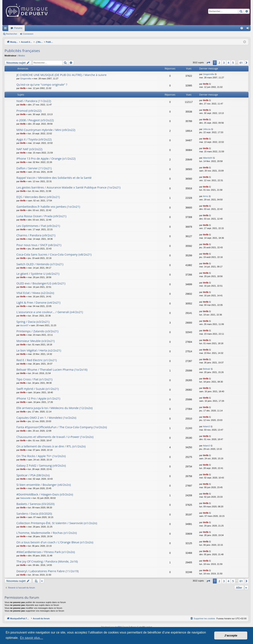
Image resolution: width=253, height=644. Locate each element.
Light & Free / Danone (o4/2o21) (38, 302)
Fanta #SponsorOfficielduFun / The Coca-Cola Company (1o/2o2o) (62, 427)
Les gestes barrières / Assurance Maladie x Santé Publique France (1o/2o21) (68, 187)
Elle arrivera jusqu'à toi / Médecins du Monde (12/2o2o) (54, 408)
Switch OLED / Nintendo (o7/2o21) (40, 264)
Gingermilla (26, 79)
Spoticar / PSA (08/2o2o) (33, 475)
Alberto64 (208, 158)
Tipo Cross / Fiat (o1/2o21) (34, 379)
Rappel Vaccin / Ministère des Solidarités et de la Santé (54, 178)
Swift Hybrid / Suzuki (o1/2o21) (38, 389)
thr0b (23, 88)
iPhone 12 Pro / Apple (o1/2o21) (38, 398)
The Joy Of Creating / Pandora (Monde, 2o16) (47, 561)
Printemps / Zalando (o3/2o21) (37, 331)
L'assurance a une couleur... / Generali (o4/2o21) (50, 312)
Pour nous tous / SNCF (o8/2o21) (39, 245)
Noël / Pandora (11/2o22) (34, 101)
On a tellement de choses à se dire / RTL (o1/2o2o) (51, 446)
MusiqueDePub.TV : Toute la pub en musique (34, 28)
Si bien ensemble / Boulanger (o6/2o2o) (44, 485)
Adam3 (206, 426)
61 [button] (241, 63)
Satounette (25, 498)
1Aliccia (207, 129)
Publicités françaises (22, 51)
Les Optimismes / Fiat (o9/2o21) (38, 226)
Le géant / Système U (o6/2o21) (38, 274)
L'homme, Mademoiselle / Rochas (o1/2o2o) (47, 533)
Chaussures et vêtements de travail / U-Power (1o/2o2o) (55, 437)
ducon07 (24, 325)
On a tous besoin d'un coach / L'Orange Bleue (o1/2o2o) (55, 542)
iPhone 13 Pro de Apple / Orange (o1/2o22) (46, 158)
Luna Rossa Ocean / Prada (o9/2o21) (41, 216)
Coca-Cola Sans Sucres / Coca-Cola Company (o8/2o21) (54, 254)
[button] (208, 63)
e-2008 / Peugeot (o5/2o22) (35, 120)
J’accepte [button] (231, 635)
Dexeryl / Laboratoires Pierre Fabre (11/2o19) (48, 571)
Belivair (207, 369)
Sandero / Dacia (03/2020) (34, 513)
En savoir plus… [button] (32, 638)
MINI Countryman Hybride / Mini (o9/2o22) (46, 130)
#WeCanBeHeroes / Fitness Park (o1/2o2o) (46, 552)
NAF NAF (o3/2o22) (29, 149)
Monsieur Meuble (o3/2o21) (35, 341)
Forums (71, 28)
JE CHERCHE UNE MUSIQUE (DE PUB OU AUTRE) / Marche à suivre (61, 75)
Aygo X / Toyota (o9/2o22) (34, 139)
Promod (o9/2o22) (29, 111)
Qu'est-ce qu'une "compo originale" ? (42, 84)
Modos (22, 56)
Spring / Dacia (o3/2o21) (33, 322)
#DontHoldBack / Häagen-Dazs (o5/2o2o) (45, 494)
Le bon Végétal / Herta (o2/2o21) (39, 350)
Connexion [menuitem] (249, 29)
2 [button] (219, 63)
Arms (206, 196)
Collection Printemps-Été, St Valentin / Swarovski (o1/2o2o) (57, 523)
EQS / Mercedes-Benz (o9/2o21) (38, 197)
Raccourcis (6, 29)
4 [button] (228, 63)
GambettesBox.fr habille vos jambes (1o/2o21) (48, 206)
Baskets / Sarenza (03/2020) (35, 504)
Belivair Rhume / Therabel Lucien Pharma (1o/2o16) (52, 369)
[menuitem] (242, 28)
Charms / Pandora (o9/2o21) (36, 235)
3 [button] (224, 63)
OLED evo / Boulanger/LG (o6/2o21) (41, 283)
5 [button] (233, 63)
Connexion (28, 34)
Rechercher (12, 34)
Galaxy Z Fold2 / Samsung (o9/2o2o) (41, 465)
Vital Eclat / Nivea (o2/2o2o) (35, 293)
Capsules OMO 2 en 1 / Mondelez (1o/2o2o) (46, 418)
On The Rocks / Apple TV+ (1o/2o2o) (41, 456)
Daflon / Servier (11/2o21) (34, 168)
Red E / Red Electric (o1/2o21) (37, 360)
